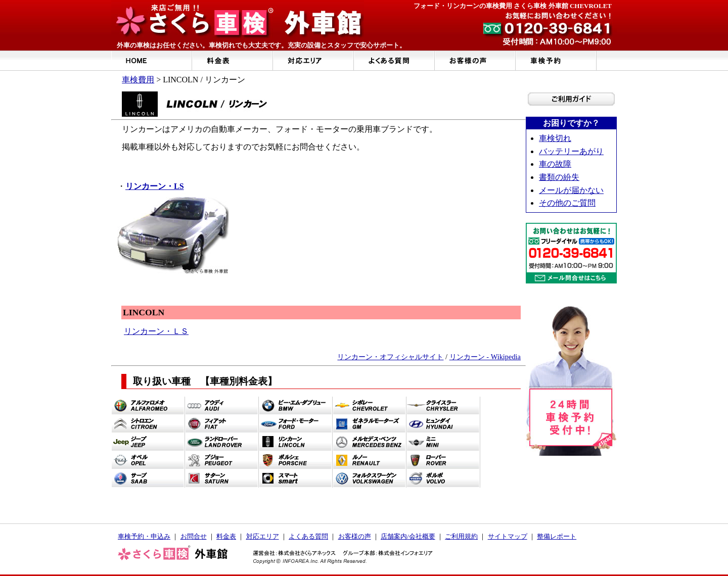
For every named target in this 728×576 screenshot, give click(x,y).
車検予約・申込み (144, 536)
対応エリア (263, 536)
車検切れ (555, 138)
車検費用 (138, 80)
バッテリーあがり (571, 151)
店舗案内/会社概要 (408, 536)
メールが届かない (571, 190)
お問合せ (194, 536)
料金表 (226, 536)
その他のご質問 (567, 203)
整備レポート (557, 536)
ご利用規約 (461, 536)
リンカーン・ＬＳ (156, 331)
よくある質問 (308, 536)
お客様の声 (355, 536)
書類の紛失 (559, 177)
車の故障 (555, 164)
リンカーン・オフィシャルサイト (390, 357)
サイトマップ (508, 536)
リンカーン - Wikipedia (485, 357)
